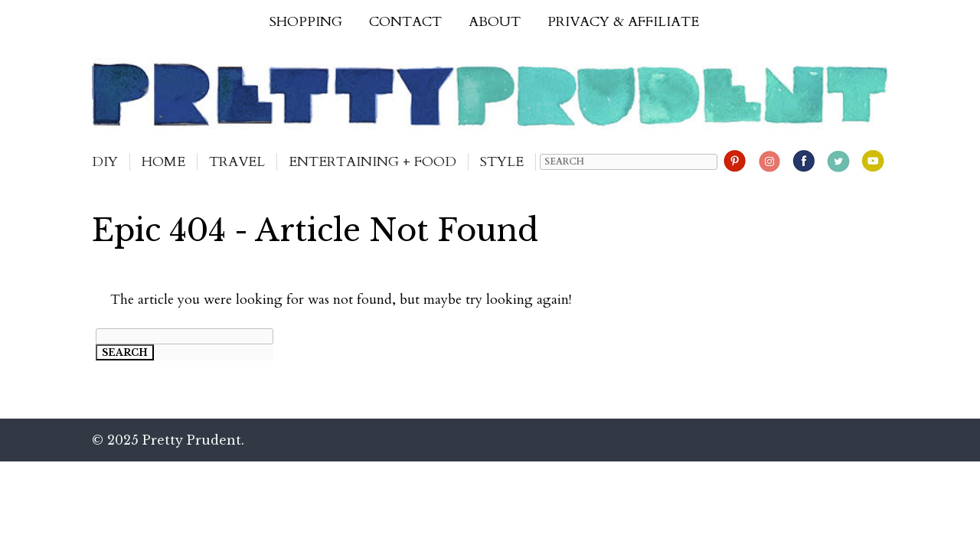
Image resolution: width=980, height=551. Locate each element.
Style (502, 162)
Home (163, 162)
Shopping (306, 22)
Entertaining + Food (372, 162)
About (495, 22)
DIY (105, 162)
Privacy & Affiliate (623, 22)
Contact (405, 22)
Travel (237, 162)
